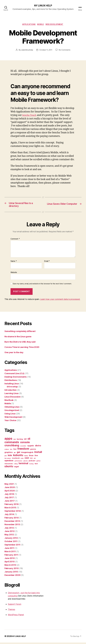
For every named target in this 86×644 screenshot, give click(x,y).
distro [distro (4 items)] (38, 447)
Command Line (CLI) (14, 375)
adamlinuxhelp (26, 51)
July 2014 (9, 516)
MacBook (9, 402)
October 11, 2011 (46, 51)
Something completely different (20, 333)
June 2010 (10, 560)
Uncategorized (12, 412)
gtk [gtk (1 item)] (15, 454)
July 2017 (9, 499)
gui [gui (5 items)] (18, 454)
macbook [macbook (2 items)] (16, 460)
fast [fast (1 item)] (11, 451)
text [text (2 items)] (36, 465)
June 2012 (10, 533)
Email (47, 263)
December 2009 (12, 577)
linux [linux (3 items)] (31, 457)
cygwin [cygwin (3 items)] (31, 447)
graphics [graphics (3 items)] (9, 454)
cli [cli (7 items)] (29, 440)
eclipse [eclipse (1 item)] (7, 451)
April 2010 (10, 563)
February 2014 (12, 519)
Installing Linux (12, 385)
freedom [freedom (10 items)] (23, 450)
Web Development (56, 25)
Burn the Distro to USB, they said (20, 343)
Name (14, 263)
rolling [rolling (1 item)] (16, 465)
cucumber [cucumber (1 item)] (23, 447)
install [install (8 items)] (38, 453)
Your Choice (10, 422)
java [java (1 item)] (6, 457)
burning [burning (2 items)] (20, 440)
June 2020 (10, 489)
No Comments (65, 51)
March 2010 (10, 566)
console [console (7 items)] (25, 444)
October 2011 (11, 543)
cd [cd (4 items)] (25, 440)
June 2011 (9, 550)
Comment (15, 240)
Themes (11, 611)
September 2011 (12, 546)
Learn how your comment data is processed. (60, 301)
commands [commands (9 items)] (12, 444)
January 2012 (11, 539)
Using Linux (10, 415)
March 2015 (10, 509)
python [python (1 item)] (38, 462)
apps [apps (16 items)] (8, 440)
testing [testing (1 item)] (31, 465)
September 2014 (13, 512)
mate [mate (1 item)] (22, 460)
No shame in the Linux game (18, 338)
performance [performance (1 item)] (18, 462)
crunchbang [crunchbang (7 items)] (12, 447)
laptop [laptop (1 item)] (26, 457)
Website (14, 274)
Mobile (41, 25)
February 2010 (12, 570)
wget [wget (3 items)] (17, 468)
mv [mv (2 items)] (31, 460)
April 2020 (10, 492)
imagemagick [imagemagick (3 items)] (27, 454)
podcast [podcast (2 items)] (32, 462)
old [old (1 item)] (35, 460)
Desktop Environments (16, 378)
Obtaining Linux (12, 408)
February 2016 (12, 506)
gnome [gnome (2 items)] (33, 451)
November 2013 (12, 526)
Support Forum (15, 606)
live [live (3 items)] (36, 457)
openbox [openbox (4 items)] (9, 462)
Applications (28, 25)
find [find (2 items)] (15, 451)
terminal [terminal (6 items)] (23, 465)
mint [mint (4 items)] (27, 459)
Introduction (10, 391)
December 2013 (12, 523)
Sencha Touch (30, 116)
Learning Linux (12, 395)
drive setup (12, 388)
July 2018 (9, 496)
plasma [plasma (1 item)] (25, 462)
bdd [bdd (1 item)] (15, 441)
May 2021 (9, 485)
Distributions (11, 382)
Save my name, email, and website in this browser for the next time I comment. (42, 285)
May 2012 (9, 536)
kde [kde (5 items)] (10, 457)
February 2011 (11, 556)
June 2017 (10, 502)
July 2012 (9, 529)
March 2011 (10, 553)
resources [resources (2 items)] (9, 465)
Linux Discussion (13, 398)
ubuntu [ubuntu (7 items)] (9, 468)
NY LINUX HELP (43, 6)
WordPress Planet (16, 616)
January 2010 (11, 573)
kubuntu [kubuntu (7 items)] (18, 457)
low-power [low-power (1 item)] (8, 460)
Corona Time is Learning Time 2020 (22, 349)
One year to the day (14, 354)
